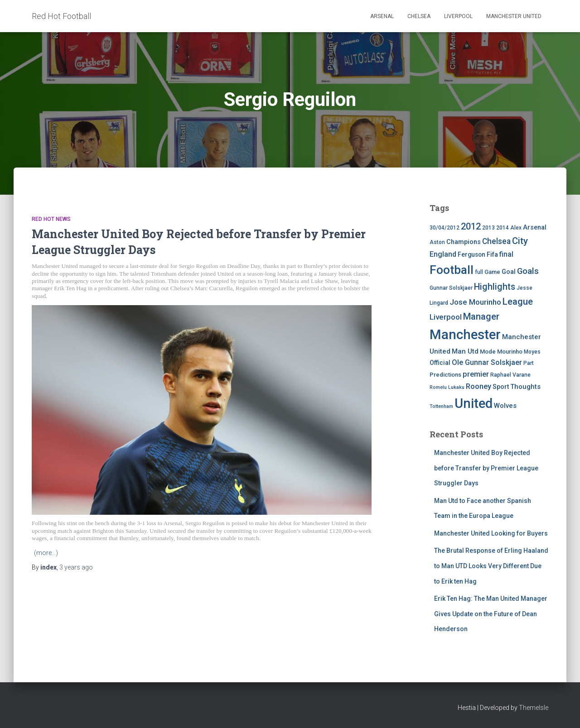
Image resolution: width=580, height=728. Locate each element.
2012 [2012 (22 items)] (471, 226)
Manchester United (514, 16)
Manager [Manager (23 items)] (481, 316)
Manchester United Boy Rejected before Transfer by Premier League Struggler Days (486, 468)
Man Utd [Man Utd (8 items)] (465, 351)
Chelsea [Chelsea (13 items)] (496, 241)
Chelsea (419, 16)
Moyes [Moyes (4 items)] (532, 352)
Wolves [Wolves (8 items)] (505, 406)
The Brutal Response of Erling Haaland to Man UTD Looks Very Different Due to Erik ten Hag (491, 566)
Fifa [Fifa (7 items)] (492, 255)
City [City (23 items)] (520, 241)
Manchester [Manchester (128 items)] (465, 335)
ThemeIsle (534, 708)
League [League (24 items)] (518, 302)
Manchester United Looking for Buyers (491, 533)
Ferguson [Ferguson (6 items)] (471, 254)
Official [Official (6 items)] (440, 363)
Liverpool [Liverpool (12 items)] (446, 317)
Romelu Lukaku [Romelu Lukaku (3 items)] (447, 387)
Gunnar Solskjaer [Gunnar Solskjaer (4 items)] (451, 288)
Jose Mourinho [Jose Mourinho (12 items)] (475, 302)
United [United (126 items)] (474, 403)
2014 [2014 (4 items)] (503, 228)
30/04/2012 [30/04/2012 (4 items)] (445, 228)
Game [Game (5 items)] (492, 272)
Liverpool (458, 16)
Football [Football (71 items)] (452, 270)
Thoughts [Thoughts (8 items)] (525, 387)
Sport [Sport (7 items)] (501, 387)
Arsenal (382, 16)
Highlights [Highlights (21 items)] (495, 287)
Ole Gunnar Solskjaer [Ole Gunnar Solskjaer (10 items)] (487, 362)
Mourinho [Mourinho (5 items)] (510, 352)
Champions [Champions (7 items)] (464, 242)
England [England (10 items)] (443, 254)
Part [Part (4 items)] (529, 363)
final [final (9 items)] (506, 254)
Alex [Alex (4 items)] (516, 228)
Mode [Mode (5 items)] (488, 352)
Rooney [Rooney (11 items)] (478, 386)
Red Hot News (51, 219)
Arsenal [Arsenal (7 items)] (535, 227)
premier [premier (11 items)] (476, 374)
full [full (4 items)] (479, 272)
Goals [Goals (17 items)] (528, 271)
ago (76, 567)
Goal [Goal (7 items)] (509, 272)
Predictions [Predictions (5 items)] (445, 375)
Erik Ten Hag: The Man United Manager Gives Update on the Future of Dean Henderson (491, 614)
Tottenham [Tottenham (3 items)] (441, 406)
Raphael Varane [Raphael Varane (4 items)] (510, 375)
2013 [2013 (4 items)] (488, 228)
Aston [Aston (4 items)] (437, 242)
